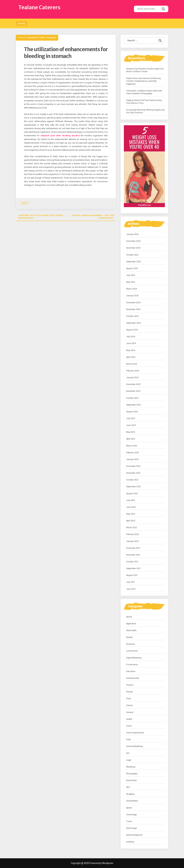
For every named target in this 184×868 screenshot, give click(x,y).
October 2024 (132, 316)
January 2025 (132, 296)
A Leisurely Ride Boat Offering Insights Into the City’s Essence (146, 111)
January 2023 (132, 459)
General (130, 712)
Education (131, 671)
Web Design (132, 828)
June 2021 (131, 589)
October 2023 (132, 398)
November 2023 (133, 391)
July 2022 (131, 500)
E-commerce (132, 665)
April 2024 (131, 357)
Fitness (130, 692)
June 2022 (131, 507)
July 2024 (131, 337)
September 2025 (134, 262)
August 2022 (132, 494)
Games (130, 705)
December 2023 (133, 384)
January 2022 (132, 541)
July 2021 (131, 582)
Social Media (132, 801)
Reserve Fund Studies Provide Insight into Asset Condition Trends (145, 70)
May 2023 (131, 432)
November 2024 (133, 309)
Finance (130, 685)
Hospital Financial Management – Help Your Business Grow (93, 217)
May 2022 (131, 514)
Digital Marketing (134, 658)
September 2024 (134, 323)
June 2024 (131, 343)
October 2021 (132, 562)
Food (128, 699)
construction (132, 651)
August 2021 (132, 575)
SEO (128, 787)
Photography (132, 774)
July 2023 (131, 418)
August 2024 (132, 330)
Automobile (131, 630)
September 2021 (134, 568)
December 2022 (133, 466)
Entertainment (133, 678)
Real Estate (131, 780)
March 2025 (132, 289)
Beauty (22, 23)
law (128, 753)
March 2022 (132, 528)
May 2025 (131, 282)
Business (131, 644)
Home (129, 726)
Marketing (131, 767)
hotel (129, 740)
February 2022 (133, 534)
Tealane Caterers (39, 7)
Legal (129, 760)
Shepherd (51, 38)
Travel (129, 821)
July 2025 (131, 275)
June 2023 (131, 425)
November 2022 (133, 473)
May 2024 (131, 350)
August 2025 (132, 268)
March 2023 (132, 446)
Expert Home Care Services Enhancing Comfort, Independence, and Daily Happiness (143, 81)
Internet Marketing (134, 746)
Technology (131, 815)
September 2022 (134, 487)
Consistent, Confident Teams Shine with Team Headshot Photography (144, 92)
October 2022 (132, 480)
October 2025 (132, 255)
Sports (129, 808)
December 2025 (133, 241)
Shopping (130, 794)
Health (25, 203)
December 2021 (133, 548)
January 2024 (132, 378)
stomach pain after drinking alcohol (60, 136)
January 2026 (132, 234)
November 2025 (133, 248)
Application (131, 624)
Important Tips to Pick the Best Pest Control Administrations (40, 217)
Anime (129, 617)
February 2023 (133, 453)
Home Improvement (135, 733)
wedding (130, 842)
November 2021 (133, 555)
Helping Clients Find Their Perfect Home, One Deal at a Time (144, 102)
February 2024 (133, 371)
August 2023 (132, 412)
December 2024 (133, 303)
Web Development (134, 835)
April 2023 (131, 439)
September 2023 (134, 405)
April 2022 (131, 521)
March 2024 (132, 364)
